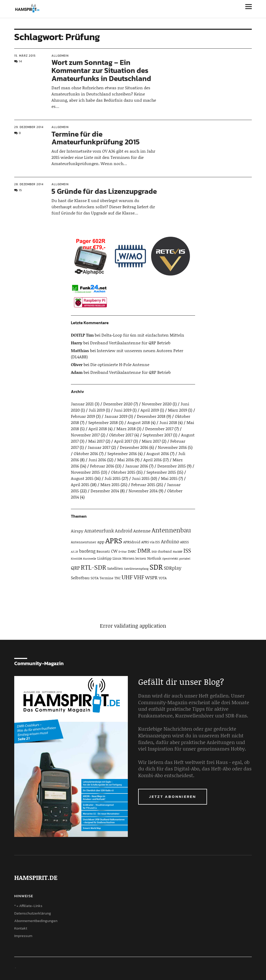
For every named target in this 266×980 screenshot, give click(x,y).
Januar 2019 (116, 416)
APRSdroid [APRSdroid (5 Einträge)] (132, 542)
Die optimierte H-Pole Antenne (120, 364)
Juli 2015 (113, 478)
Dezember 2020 (118, 404)
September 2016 (122, 453)
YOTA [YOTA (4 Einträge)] (163, 578)
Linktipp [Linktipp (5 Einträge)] (104, 558)
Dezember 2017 (159, 429)
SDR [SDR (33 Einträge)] (156, 567)
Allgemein (60, 56)
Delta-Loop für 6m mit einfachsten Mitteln (143, 335)
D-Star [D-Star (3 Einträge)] (123, 552)
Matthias (80, 350)
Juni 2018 (168, 422)
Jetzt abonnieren (173, 796)
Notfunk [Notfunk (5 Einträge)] (154, 558)
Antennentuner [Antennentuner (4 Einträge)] (84, 542)
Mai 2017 (96, 441)
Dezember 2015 (172, 466)
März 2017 (151, 441)
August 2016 (158, 453)
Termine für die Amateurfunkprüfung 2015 (96, 138)
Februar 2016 (102, 466)
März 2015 (110, 484)
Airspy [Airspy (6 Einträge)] (77, 531)
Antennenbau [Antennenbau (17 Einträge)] (171, 530)
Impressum (23, 936)
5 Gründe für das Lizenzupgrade (104, 191)
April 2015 (80, 484)
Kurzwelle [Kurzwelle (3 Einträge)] (90, 559)
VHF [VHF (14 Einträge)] (139, 577)
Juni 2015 (141, 478)
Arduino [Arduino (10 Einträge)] (170, 541)
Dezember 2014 (105, 491)
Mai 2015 (169, 478)
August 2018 (139, 422)
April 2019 (150, 410)
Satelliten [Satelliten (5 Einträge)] (115, 568)
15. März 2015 (25, 56)
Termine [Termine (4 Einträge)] (106, 578)
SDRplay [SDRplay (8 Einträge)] (173, 568)
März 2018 (126, 429)
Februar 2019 (83, 416)
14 (20, 61)
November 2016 (172, 447)
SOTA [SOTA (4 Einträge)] (95, 578)
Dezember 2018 (151, 416)
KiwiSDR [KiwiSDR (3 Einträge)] (76, 559)
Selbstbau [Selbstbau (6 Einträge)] (80, 578)
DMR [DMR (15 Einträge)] (144, 550)
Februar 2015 (143, 484)
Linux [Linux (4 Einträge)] (117, 558)
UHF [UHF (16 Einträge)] (127, 577)
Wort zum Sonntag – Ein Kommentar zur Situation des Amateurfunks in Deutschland (101, 70)
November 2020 (157, 404)
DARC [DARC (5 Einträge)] (132, 551)
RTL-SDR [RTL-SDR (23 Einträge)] (93, 567)
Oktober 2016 (86, 453)
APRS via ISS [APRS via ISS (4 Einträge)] (151, 542)
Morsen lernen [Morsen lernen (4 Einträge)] (134, 558)
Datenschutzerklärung (33, 913)
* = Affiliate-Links (28, 906)
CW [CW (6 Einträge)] (114, 551)
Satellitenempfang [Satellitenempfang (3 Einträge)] (136, 569)
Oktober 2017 (121, 435)
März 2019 (178, 410)
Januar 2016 (137, 466)
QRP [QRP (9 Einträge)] (75, 568)
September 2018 (103, 422)
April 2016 (153, 460)
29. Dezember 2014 (29, 127)
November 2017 (85, 435)
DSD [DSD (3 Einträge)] (154, 552)
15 (20, 190)
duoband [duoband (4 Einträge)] (165, 551)
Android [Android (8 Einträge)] (124, 531)
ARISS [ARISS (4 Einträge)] (184, 542)
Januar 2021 (82, 404)
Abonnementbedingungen (36, 921)
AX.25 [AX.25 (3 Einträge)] (75, 552)
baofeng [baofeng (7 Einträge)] (87, 551)
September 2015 (161, 472)
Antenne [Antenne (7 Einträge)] (142, 531)
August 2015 (82, 478)
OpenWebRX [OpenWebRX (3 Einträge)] (170, 559)
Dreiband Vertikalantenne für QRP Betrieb (130, 343)
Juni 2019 (123, 410)
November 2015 (85, 472)
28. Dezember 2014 (29, 184)
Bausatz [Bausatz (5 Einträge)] (103, 551)
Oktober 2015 (123, 472)
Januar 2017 (99, 447)
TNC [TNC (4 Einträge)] (117, 578)
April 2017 (123, 441)
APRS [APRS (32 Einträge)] (114, 540)
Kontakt (21, 928)
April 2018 (98, 429)
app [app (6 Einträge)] (101, 542)
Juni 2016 (97, 460)
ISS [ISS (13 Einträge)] (187, 550)
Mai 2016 (125, 460)
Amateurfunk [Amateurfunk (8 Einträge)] (99, 531)
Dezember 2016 (134, 447)
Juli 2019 (97, 410)
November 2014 (143, 491)
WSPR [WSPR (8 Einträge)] (151, 577)
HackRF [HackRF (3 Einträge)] (178, 552)
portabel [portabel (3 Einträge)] (185, 559)
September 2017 (157, 435)
